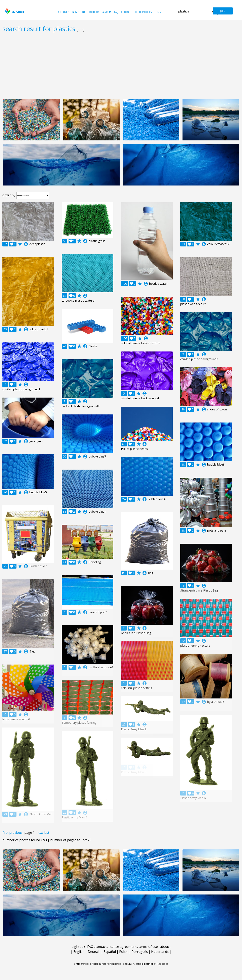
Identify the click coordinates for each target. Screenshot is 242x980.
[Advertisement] (121, 66)
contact (126, 12)
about (165, 947)
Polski (124, 952)
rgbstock (14, 11)
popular (94, 12)
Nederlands (160, 952)
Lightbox (78, 947)
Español (110, 952)
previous (16, 833)
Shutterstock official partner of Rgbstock (98, 964)
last (47, 833)
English (79, 952)
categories (63, 12)
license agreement (123, 947)
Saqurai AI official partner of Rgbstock (146, 964)
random (107, 12)
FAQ (116, 12)
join (223, 11)
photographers (143, 12)
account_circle (26, 244)
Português (140, 952)
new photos (79, 12)
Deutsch (94, 952)
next (40, 833)
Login (158, 12)
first (5, 833)
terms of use (148, 947)
